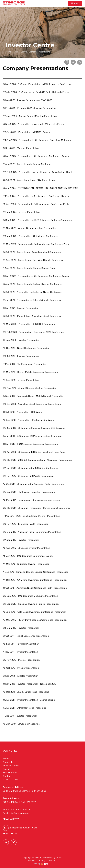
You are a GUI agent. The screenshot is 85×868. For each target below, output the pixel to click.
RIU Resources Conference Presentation (37, 444)
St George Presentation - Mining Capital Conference (44, 508)
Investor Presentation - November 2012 (37, 684)
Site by (41, 864)
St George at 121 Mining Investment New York (39, 436)
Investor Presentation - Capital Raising (36, 700)
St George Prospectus (29, 724)
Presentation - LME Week (29, 412)
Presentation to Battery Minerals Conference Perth (43, 204)
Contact (7, 776)
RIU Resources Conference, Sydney (35, 556)
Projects (7, 769)
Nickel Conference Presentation (33, 348)
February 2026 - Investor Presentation (36, 108)
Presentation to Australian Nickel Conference (39, 292)
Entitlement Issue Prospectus (31, 708)
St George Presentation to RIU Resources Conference (45, 84)
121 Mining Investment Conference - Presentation (42, 580)
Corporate (8, 762)
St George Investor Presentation (34, 548)
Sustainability (10, 772)
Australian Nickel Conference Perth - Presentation (42, 588)
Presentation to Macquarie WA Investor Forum (41, 124)
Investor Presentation (29, 212)
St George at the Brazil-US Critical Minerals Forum (44, 92)
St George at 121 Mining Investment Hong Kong (41, 452)
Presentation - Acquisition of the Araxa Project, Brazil (45, 172)
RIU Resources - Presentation (32, 364)
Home (6, 759)
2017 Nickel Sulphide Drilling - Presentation (38, 516)
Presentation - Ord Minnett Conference (38, 236)
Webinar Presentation (28, 148)
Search (52, 861)
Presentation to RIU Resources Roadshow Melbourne (45, 140)
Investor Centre (11, 765)
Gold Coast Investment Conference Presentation (42, 612)
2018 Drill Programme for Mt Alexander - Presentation (45, 460)
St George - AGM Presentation (33, 524)
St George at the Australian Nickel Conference (40, 484)
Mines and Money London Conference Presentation (42, 572)
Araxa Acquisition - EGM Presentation (36, 180)
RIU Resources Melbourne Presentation (38, 596)
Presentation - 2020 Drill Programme (37, 324)
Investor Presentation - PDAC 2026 (35, 100)
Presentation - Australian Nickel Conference (39, 252)
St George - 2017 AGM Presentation (36, 476)
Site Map (31, 861)
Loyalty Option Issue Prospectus (33, 692)
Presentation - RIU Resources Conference (39, 500)
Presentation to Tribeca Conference (35, 164)
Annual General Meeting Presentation (38, 116)
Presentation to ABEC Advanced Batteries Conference (45, 220)
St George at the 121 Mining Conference (38, 468)
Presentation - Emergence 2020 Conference (41, 332)
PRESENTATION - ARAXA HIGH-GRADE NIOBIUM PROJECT (48, 188)
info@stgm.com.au (19, 813)
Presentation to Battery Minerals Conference (40, 284)
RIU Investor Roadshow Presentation (36, 492)
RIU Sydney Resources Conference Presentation (42, 620)
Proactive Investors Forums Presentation (38, 604)
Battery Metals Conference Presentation (38, 372)
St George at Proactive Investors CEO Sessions (41, 428)
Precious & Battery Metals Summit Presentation (41, 396)
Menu (75, 3)
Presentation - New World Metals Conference (41, 260)
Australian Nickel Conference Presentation (39, 404)
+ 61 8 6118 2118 (20, 809)
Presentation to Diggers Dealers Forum (37, 268)
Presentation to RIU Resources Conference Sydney (43, 156)
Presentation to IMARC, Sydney (34, 132)
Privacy (42, 861)
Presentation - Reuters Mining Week (36, 420)
